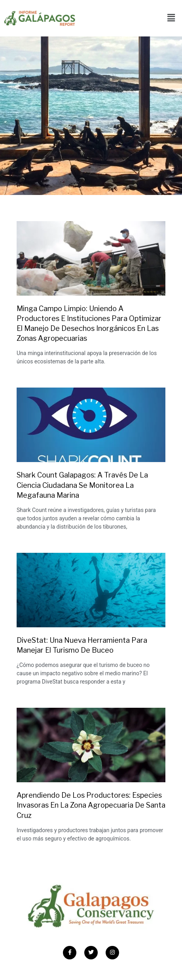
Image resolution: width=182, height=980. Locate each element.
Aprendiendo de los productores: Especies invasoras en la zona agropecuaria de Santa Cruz (91, 805)
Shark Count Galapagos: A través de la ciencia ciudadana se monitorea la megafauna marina (82, 485)
